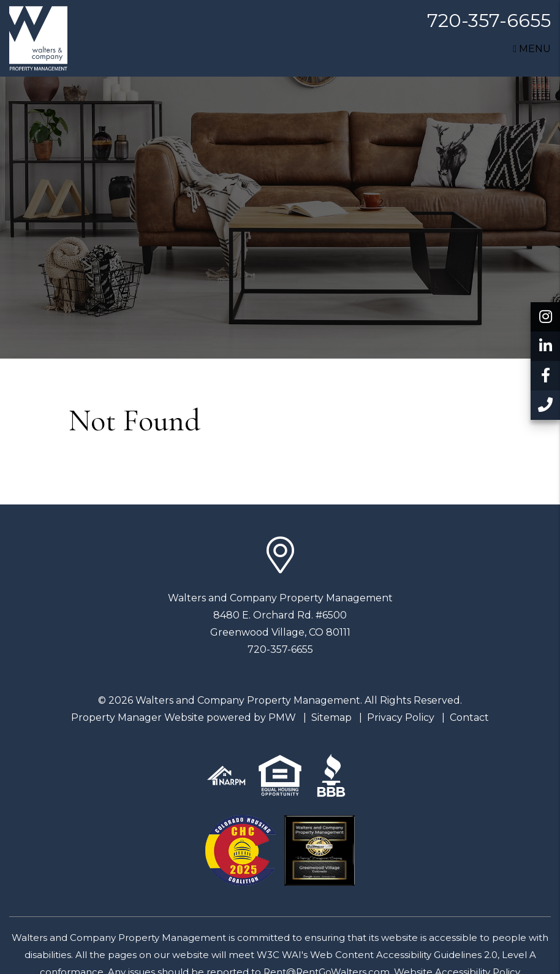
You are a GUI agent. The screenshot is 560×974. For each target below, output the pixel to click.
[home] (38, 38)
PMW (282, 717)
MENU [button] (532, 49)
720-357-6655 (489, 21)
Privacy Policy (401, 717)
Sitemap (331, 717)
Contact (469, 717)
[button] (545, 317)
